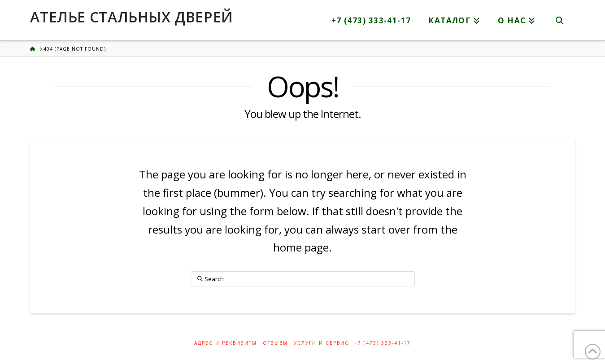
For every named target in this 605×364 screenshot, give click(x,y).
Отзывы (275, 343)
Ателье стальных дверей (131, 17)
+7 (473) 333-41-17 (383, 343)
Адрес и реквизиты (226, 343)
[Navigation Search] (560, 20)
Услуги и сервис (321, 343)
